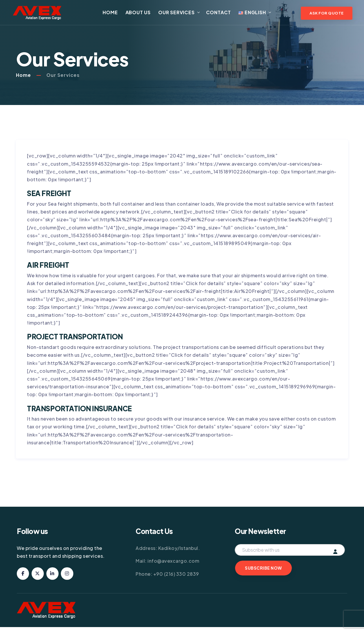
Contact (223, 14)
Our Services (181, 14)
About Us (142, 14)
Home (115, 14)
